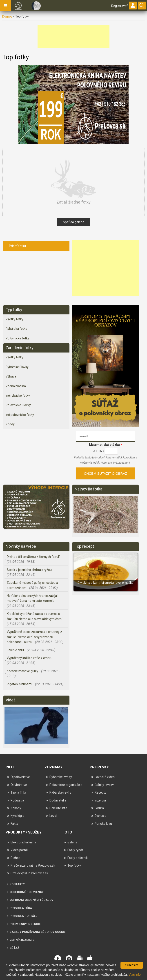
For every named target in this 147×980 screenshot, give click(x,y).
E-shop (16, 858)
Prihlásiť (133, 6)
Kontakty (17, 884)
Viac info (135, 975)
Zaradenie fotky (20, 348)
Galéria (72, 842)
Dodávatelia (58, 800)
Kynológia (17, 816)
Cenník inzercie (22, 940)
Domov (7, 16)
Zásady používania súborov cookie (38, 932)
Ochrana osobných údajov (32, 900)
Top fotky (74, 866)
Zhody (10, 424)
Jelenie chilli (16, 650)
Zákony (16, 808)
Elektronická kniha (23, 842)
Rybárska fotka (16, 329)
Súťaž (14, 948)
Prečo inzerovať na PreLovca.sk (33, 866)
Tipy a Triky (19, 792)
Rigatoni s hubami (20, 684)
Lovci (53, 816)
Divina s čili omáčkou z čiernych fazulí (33, 557)
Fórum (99, 808)
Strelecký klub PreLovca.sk (29, 873)
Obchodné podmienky (27, 892)
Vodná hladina (16, 386)
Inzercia (100, 800)
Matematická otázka (106, 445)
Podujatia (17, 800)
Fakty (14, 824)
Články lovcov (104, 785)
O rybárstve (19, 785)
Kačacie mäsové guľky (23, 671)
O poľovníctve (20, 777)
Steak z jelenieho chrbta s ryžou (29, 570)
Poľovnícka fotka (18, 338)
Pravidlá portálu (24, 916)
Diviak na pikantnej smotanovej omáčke (106, 583)
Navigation (6, 6)
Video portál (19, 850)
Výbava (11, 376)
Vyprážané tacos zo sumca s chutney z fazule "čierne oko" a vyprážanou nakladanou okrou (34, 637)
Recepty (100, 792)
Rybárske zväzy (61, 777)
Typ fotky (14, 310)
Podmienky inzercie (25, 924)
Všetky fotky (14, 319)
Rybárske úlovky (17, 367)
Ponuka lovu (103, 824)
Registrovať (119, 6)
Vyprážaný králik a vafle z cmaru (30, 658)
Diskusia (100, 816)
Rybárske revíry (60, 792)
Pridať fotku (17, 246)
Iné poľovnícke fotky (20, 415)
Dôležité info (58, 808)
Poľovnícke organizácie (66, 785)
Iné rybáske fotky (18, 396)
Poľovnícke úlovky (18, 405)
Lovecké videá (105, 777)
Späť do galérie (74, 222)
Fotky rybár (75, 850)
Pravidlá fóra (21, 908)
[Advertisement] (73, 37)
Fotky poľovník (78, 858)
